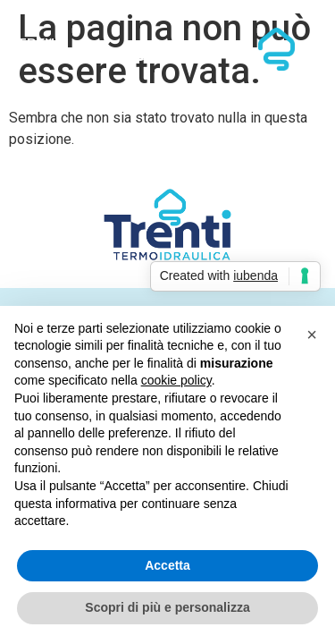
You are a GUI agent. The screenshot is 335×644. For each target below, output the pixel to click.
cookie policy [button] (176, 380)
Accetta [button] (167, 565)
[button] (312, 335)
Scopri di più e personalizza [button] (167, 607)
